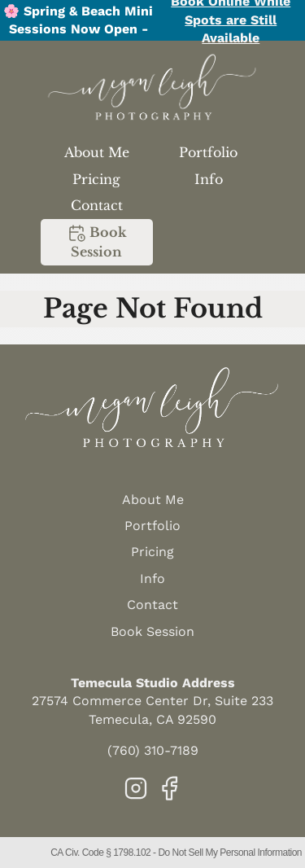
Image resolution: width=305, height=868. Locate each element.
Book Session (97, 241)
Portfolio (208, 152)
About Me (97, 152)
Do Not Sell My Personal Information (230, 853)
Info (209, 179)
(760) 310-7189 (153, 750)
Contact (97, 205)
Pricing (96, 179)
